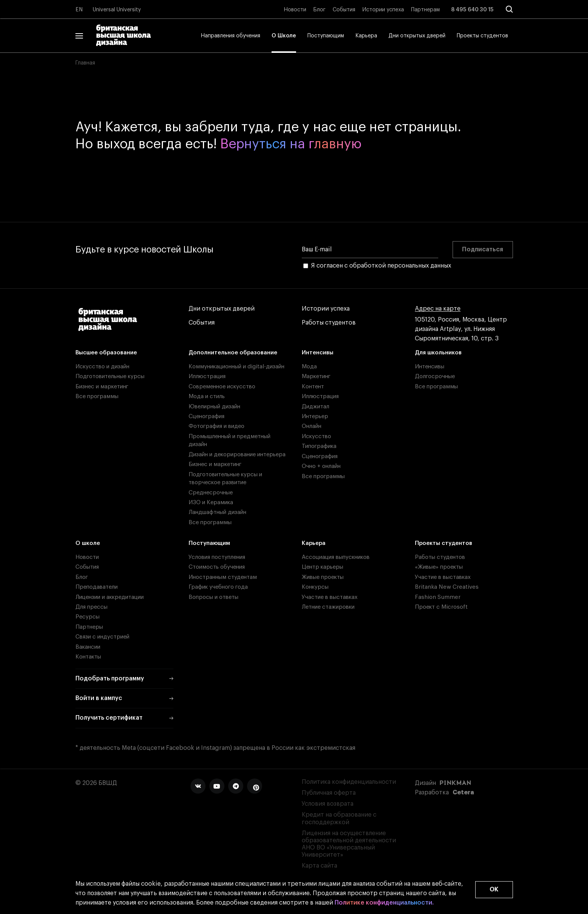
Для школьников (438, 353)
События (344, 10)
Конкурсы (315, 587)
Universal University (117, 10)
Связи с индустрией (102, 637)
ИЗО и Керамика (211, 502)
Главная (85, 63)
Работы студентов (329, 323)
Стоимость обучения (217, 567)
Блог (319, 10)
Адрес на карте (438, 309)
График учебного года (218, 587)
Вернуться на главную (291, 144)
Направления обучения (230, 36)
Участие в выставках (330, 597)
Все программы (97, 396)
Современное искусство (222, 387)
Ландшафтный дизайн (217, 512)
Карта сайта (319, 866)
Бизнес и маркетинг (102, 387)
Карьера (366, 36)
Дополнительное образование (233, 353)
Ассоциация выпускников (336, 557)
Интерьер (315, 416)
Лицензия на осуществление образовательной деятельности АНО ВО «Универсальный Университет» (349, 844)
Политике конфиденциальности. (384, 903)
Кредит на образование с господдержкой (339, 818)
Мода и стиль (207, 396)
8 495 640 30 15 (472, 10)
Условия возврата (328, 804)
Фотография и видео (216, 426)
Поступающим (326, 36)
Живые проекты (323, 577)
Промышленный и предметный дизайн (230, 440)
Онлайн (312, 426)
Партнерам (425, 10)
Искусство (316, 436)
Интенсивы (318, 353)
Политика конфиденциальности (349, 782)
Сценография (206, 416)
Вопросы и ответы (213, 597)
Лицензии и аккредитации (110, 597)
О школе (88, 543)
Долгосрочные (435, 376)
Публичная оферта (329, 793)
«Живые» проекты (439, 567)
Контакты (88, 657)
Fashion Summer (438, 597)
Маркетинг (316, 376)
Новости (295, 10)
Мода (309, 367)
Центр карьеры (322, 567)
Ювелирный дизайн (214, 407)
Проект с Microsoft (441, 607)
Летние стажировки (328, 607)
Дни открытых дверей (417, 36)
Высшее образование (106, 353)
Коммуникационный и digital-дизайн (236, 367)
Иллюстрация (207, 376)
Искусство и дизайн (102, 367)
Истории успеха (383, 10)
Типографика (319, 446)
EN (79, 10)
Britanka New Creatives (447, 587)
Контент (313, 387)
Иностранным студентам (223, 577)
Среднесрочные (211, 493)
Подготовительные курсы (110, 376)
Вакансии (88, 647)
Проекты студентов (482, 36)
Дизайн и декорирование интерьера (237, 455)
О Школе (284, 36)
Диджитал (315, 407)
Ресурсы (88, 617)
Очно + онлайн (321, 466)
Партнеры (89, 627)
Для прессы (91, 607)
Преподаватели (97, 587)
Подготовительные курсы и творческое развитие (225, 479)
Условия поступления (217, 557)
